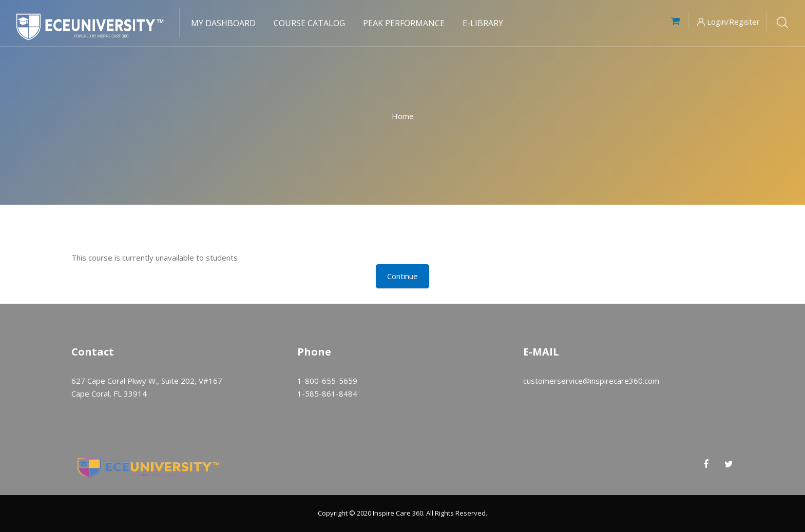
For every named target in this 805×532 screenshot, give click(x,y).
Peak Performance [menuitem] (404, 23)
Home (403, 116)
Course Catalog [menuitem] (309, 23)
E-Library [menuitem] (483, 23)
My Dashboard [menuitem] (223, 23)
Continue (402, 276)
